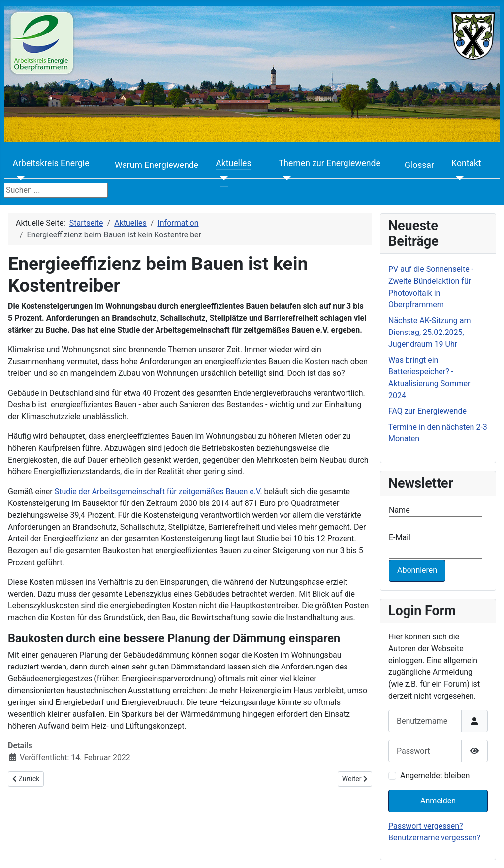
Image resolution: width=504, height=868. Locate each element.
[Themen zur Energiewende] (285, 178)
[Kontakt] (457, 178)
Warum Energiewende (157, 165)
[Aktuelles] (222, 178)
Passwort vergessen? (426, 826)
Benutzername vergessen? (434, 838)
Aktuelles (233, 163)
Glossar (419, 165)
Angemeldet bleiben (435, 776)
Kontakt (466, 163)
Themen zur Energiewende (330, 163)
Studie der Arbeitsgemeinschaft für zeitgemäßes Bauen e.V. (158, 491)
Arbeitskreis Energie (51, 163)
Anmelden (438, 801)
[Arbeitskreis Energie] (19, 178)
